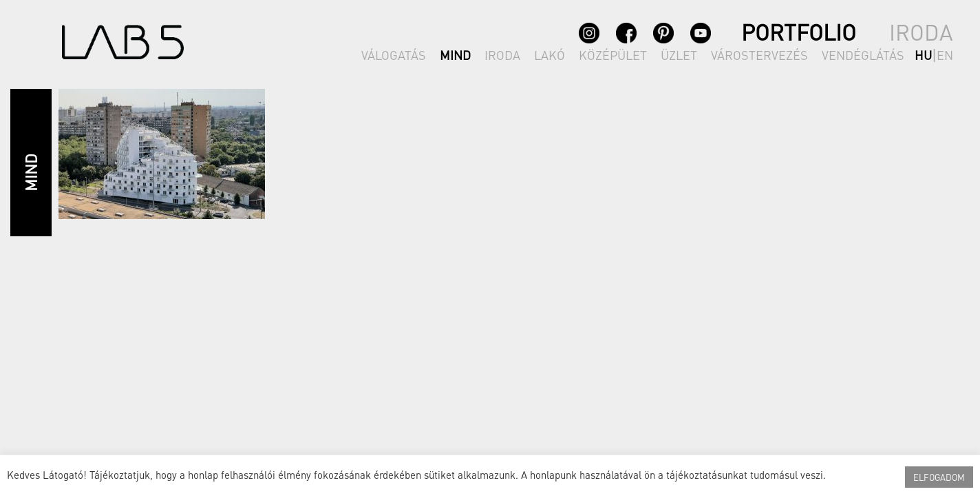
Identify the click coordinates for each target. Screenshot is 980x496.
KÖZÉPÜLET (613, 55)
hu (923, 55)
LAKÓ (550, 55)
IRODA (502, 55)
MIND (455, 55)
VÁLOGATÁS (394, 55)
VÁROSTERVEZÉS (759, 55)
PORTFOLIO (799, 32)
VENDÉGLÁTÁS (863, 55)
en (945, 55)
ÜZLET (679, 55)
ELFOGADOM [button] (939, 477)
